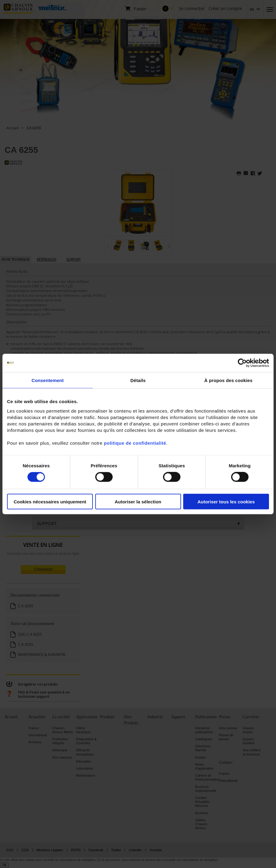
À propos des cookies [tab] (228, 380)
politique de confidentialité (135, 443)
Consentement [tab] (47, 380)
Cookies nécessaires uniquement (50, 501)
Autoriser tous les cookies (226, 501)
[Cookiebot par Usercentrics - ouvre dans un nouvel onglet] (242, 363)
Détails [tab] (138, 380)
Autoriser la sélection (138, 501)
